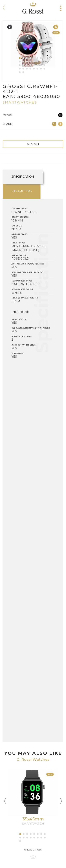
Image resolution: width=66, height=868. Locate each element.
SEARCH (33, 144)
